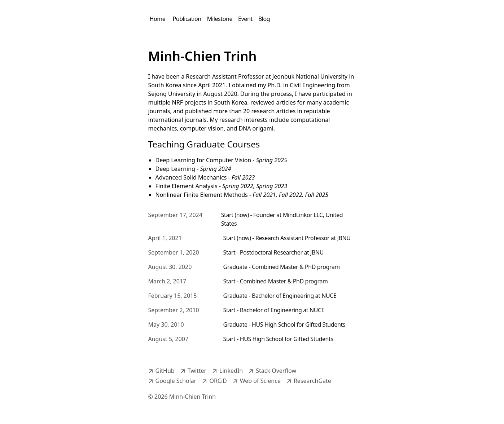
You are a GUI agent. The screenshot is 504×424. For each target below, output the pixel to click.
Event (245, 19)
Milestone (220, 19)
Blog (264, 19)
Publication (187, 19)
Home (158, 19)
